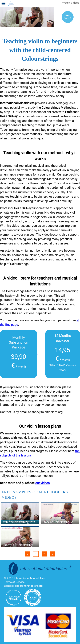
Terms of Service (14, 582)
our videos (42, 483)
